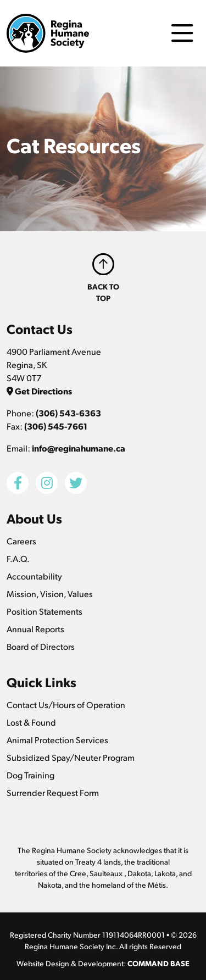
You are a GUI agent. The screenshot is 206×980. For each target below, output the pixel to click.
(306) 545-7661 (56, 426)
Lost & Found (31, 722)
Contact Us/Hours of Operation (66, 705)
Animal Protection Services (57, 740)
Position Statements (44, 611)
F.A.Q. (18, 558)
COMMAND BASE (158, 963)
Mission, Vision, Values (50, 594)
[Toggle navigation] (182, 33)
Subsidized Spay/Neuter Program (71, 757)
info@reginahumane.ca (79, 448)
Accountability (34, 576)
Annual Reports (35, 629)
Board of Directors (41, 646)
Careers (21, 541)
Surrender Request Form (53, 792)
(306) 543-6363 (68, 413)
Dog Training (30, 775)
